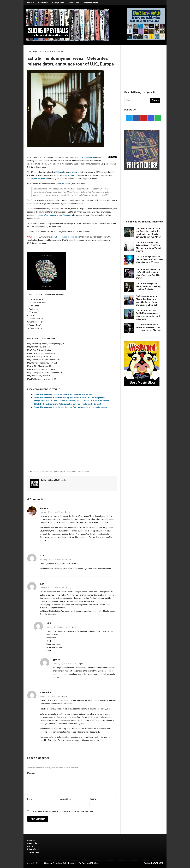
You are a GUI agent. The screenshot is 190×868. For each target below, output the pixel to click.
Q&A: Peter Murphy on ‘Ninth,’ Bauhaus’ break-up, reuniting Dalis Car (148, 286)
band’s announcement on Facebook (56, 215)
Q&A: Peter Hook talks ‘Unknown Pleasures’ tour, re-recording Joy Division (149, 327)
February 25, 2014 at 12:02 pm (52, 588)
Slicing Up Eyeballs (57, 480)
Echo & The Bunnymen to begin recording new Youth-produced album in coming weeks (70, 407)
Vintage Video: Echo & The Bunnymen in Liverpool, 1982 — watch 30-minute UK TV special (71, 401)
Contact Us (43, 3)
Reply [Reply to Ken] (69, 588)
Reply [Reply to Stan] (69, 560)
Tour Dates (32, 51)
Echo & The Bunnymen (86, 157)
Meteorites (72, 471)
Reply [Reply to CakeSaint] (65, 696)
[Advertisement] (144, 65)
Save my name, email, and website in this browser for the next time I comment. (62, 811)
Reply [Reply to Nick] (74, 627)
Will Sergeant (40, 179)
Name (30, 799)
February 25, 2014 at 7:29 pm (65, 664)
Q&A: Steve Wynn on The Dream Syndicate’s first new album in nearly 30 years (149, 259)
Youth (74, 172)
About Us (31, 3)
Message (31, 773)
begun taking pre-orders (67, 237)
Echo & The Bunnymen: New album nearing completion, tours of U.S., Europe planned (69, 398)
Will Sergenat (84, 471)
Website (93, 799)
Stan (43, 555)
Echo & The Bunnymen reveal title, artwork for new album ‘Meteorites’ (63, 394)
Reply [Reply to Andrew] (68, 512)
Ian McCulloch (71, 175)
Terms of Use (73, 3)
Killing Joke (60, 172)
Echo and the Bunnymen (42, 471)
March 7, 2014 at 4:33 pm (50, 696)
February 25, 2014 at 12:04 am (52, 560)
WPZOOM (159, 863)
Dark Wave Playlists (91, 3)
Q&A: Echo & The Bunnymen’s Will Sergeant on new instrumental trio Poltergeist (67, 404)
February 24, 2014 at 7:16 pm (52, 512)
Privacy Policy (58, 3)
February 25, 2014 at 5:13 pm (58, 627)
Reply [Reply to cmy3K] (80, 664)
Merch (30, 846)
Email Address (65, 799)
